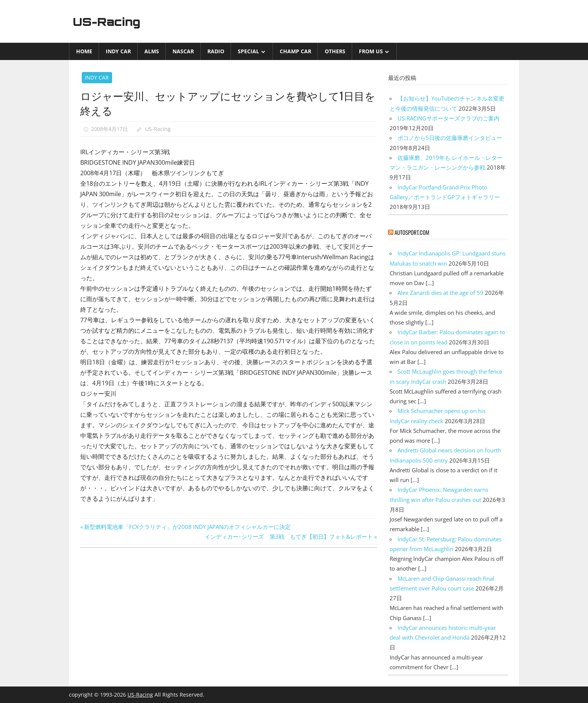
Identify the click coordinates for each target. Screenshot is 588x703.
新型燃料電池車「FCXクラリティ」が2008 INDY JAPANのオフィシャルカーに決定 (187, 527)
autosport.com (412, 232)
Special (248, 51)
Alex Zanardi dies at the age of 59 (440, 293)
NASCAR (183, 51)
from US (371, 51)
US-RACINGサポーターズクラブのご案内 (448, 118)
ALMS (152, 51)
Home (84, 51)
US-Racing (109, 21)
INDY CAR (118, 51)
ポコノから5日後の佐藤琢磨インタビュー (450, 138)
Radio (216, 51)
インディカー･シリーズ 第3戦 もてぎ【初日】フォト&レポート (289, 536)
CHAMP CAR (295, 51)
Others (335, 51)
